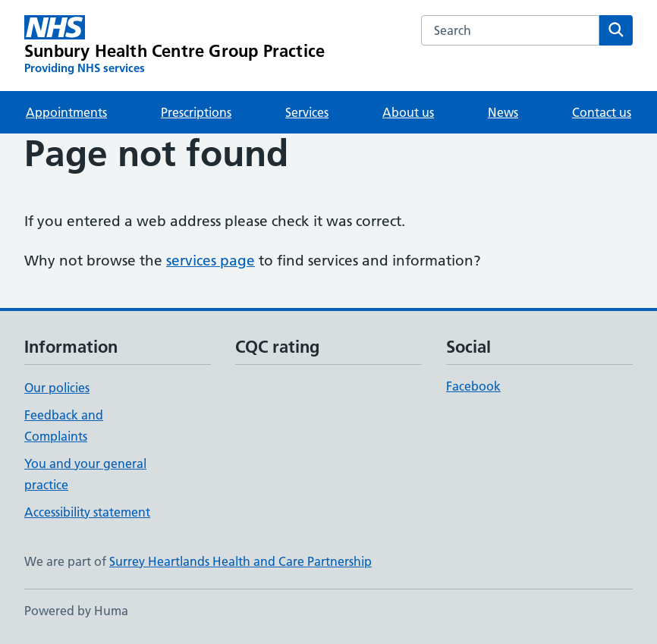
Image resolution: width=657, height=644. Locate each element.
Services (307, 112)
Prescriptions (196, 112)
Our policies (57, 388)
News (503, 112)
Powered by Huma (76, 611)
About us (408, 112)
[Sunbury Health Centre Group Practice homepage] (174, 46)
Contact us (602, 112)
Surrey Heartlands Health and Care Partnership (240, 561)
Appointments (66, 112)
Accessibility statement (87, 512)
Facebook (473, 386)
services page (211, 261)
